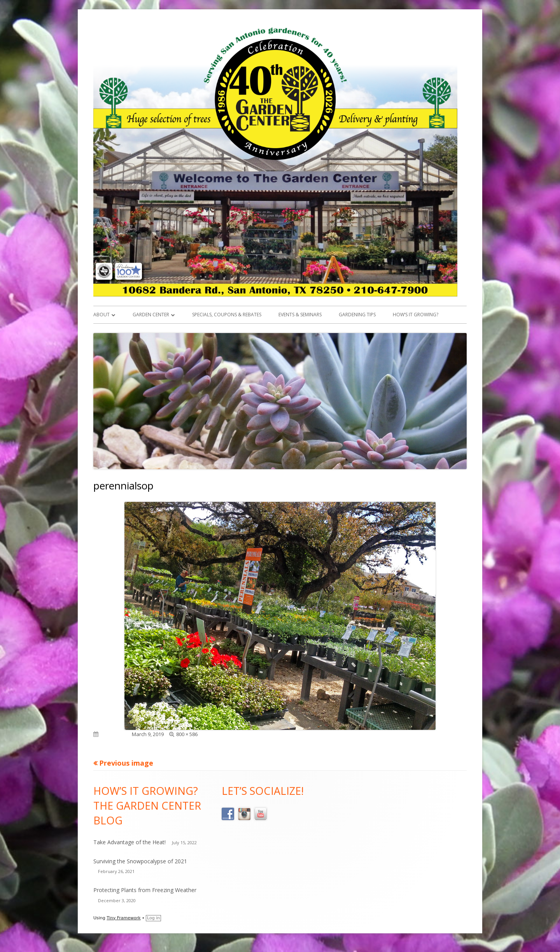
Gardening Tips (357, 315)
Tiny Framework (123, 918)
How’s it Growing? (416, 315)
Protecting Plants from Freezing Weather (145, 890)
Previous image (126, 763)
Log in (153, 918)
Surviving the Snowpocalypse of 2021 (140, 861)
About (101, 315)
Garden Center (151, 315)
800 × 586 (187, 734)
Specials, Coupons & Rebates (227, 315)
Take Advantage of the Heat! (129, 842)
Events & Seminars (300, 315)
